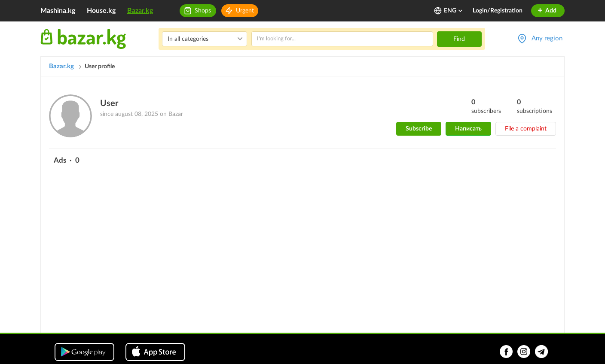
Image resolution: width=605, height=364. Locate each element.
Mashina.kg (58, 11)
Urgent (245, 11)
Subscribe (419, 129)
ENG (454, 11)
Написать (468, 129)
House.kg (101, 11)
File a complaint (526, 129)
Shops (203, 11)
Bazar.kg (140, 11)
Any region (547, 38)
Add (547, 11)
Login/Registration (498, 11)
